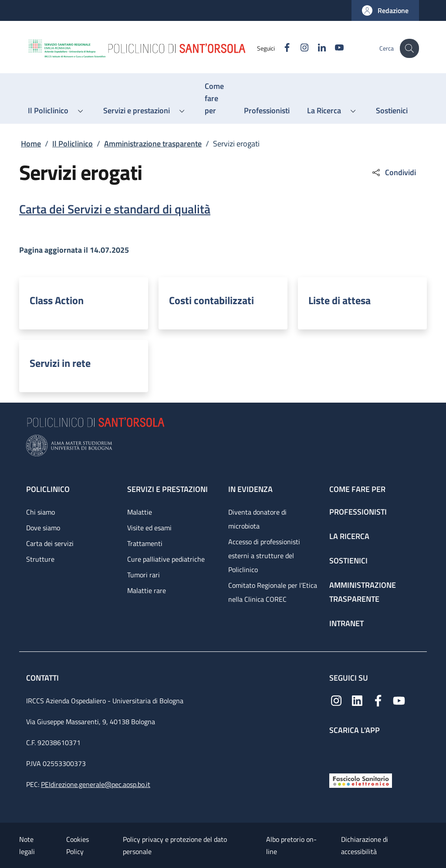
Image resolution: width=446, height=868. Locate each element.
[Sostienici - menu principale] (392, 111)
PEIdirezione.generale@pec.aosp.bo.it (96, 784)
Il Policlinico (73, 144)
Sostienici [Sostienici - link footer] (348, 561)
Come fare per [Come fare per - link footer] (357, 489)
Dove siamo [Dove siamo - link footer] (43, 528)
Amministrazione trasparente (153, 144)
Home (31, 144)
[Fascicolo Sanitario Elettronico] (361, 780)
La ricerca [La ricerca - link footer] (349, 536)
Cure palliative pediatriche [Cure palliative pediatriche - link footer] (166, 559)
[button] (385, 10)
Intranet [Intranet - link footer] (346, 623)
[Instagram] (298, 48)
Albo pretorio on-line (291, 845)
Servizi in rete (60, 363)
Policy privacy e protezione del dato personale (175, 845)
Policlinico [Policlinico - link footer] (48, 489)
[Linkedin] (316, 48)
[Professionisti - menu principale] (267, 111)
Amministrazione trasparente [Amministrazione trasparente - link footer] (363, 592)
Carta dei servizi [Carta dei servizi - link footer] (50, 543)
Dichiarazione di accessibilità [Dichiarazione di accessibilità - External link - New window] (365, 845)
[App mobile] (336, 752)
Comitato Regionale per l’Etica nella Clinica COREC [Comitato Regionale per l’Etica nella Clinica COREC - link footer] (273, 592)
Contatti (43, 678)
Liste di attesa (340, 300)
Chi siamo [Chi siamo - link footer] (41, 512)
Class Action (57, 300)
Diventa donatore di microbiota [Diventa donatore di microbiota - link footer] (257, 519)
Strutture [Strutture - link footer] (40, 559)
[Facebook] (281, 48)
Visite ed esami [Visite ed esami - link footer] (149, 528)
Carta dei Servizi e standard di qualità (115, 209)
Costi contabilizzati (211, 300)
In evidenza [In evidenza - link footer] (250, 489)
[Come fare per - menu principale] (216, 98)
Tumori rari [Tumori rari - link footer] (144, 575)
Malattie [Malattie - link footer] (140, 512)
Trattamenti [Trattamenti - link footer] (145, 543)
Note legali (27, 845)
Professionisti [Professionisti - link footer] (358, 512)
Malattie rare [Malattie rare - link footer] (147, 590)
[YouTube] (333, 48)
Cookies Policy (78, 845)
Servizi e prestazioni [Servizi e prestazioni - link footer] (167, 489)
